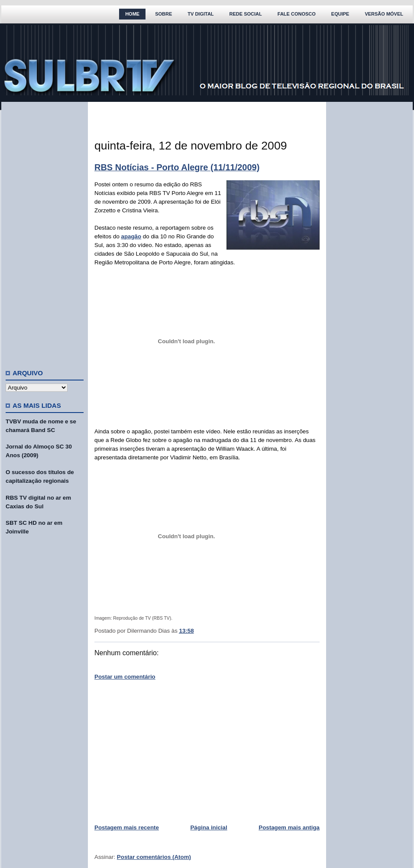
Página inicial (209, 827)
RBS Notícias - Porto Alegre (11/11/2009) (177, 167)
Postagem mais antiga (289, 827)
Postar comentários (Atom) (154, 857)
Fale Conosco (297, 14)
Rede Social (246, 14)
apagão (131, 236)
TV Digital (201, 14)
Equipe (340, 14)
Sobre (163, 14)
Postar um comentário (125, 677)
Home (132, 14)
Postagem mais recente (127, 827)
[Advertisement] (45, 232)
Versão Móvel (384, 14)
